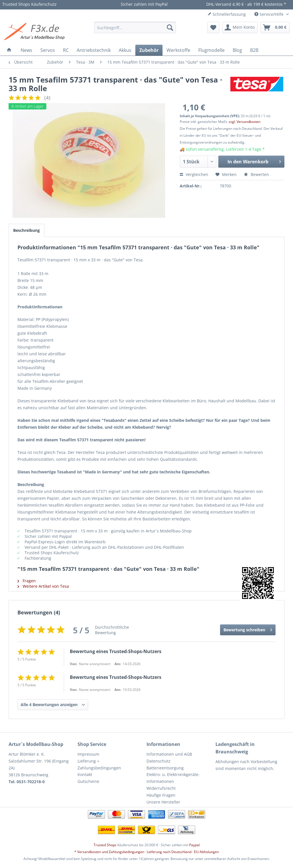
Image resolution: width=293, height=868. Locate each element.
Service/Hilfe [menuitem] (270, 14)
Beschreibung (26, 230)
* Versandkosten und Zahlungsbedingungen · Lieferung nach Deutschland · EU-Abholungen (147, 852)
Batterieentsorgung (165, 768)
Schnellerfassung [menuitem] (227, 14)
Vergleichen (194, 174)
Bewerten (256, 174)
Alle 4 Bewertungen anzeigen (49, 705)
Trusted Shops (105, 845)
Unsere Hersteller (163, 802)
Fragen (27, 581)
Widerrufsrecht (161, 788)
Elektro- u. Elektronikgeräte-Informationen (173, 778)
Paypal (194, 845)
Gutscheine (88, 781)
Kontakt (85, 774)
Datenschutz (159, 761)
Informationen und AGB (169, 754)
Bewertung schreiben (248, 629)
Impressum (88, 754)
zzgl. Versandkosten (245, 122)
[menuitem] (135, 28)
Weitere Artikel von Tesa (43, 586)
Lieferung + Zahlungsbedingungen (99, 764)
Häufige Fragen (161, 795)
